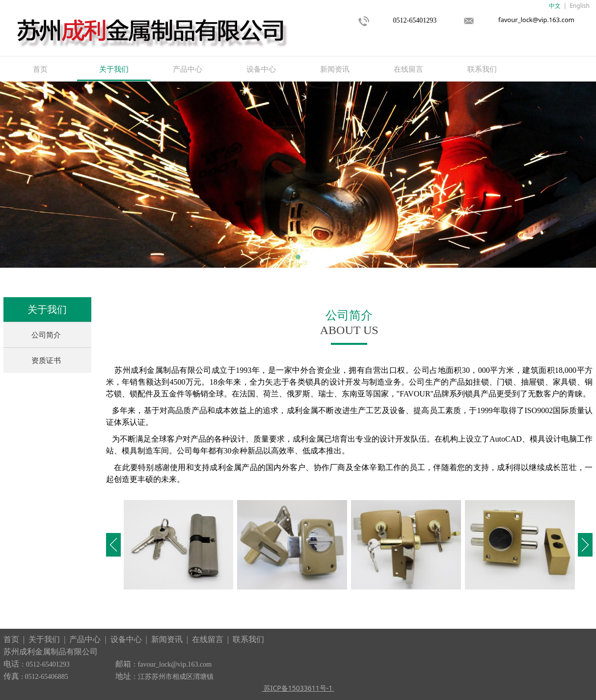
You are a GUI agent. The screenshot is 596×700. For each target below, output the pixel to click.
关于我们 (114, 69)
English (580, 6)
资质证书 (46, 360)
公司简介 (46, 335)
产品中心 (188, 69)
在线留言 (408, 69)
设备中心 (261, 69)
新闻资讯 (335, 69)
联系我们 (482, 69)
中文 (555, 6)
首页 (40, 69)
